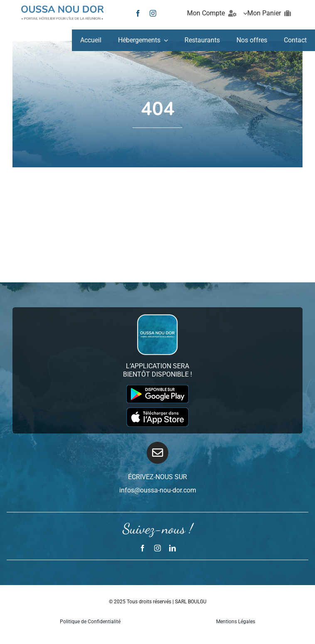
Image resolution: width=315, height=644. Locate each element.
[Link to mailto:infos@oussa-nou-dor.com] (158, 453)
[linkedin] (172, 548)
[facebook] (138, 13)
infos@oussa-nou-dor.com (158, 490)
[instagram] (153, 13)
